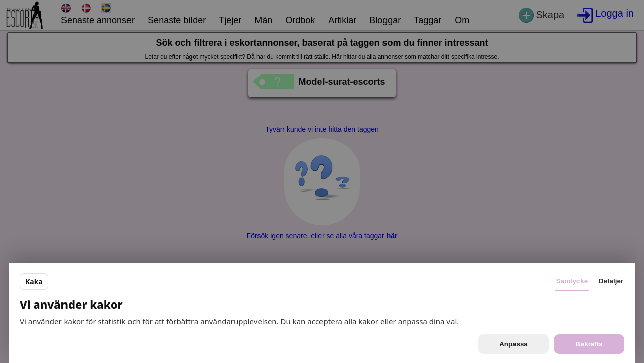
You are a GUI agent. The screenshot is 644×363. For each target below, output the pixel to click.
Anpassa (513, 344)
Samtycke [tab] (572, 281)
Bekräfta (589, 344)
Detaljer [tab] (611, 281)
